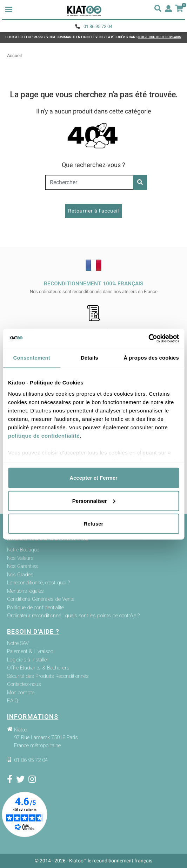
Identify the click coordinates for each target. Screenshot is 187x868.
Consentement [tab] (32, 358)
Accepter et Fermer (93, 478)
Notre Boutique (23, 550)
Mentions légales (25, 591)
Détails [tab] (89, 358)
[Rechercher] (93, 182)
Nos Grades (20, 575)
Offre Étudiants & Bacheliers (38, 668)
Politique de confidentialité (35, 608)
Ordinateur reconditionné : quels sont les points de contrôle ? (73, 616)
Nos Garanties (22, 566)
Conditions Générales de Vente (41, 599)
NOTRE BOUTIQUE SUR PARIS (160, 37)
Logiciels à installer (28, 660)
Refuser (94, 524)
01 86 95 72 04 (98, 26)
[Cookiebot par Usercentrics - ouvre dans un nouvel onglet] (148, 338)
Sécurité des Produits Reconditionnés (48, 676)
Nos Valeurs (20, 558)
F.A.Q (13, 701)
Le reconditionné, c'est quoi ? (38, 583)
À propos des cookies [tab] (151, 358)
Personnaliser (94, 501)
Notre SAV (18, 643)
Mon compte (21, 693)
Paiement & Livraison (30, 651)
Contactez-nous (24, 684)
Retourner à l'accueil (93, 211)
